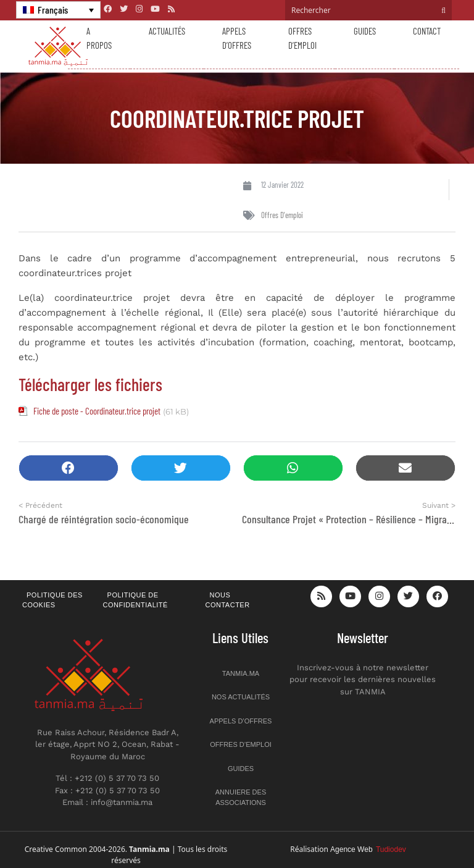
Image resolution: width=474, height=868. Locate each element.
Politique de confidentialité (135, 600)
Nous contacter (228, 600)
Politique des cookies (52, 600)
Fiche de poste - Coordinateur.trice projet (97, 411)
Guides (365, 31)
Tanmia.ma (241, 673)
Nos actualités (241, 697)
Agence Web (368, 849)
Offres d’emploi (302, 38)
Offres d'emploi (282, 215)
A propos (99, 38)
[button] (69, 468)
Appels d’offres (237, 38)
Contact (427, 31)
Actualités (167, 31)
